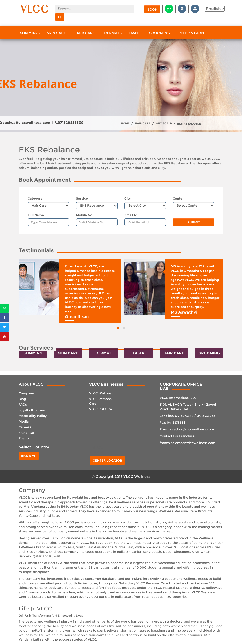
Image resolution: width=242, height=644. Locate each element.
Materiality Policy (33, 416)
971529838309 (69, 123)
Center (178, 198)
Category (35, 198)
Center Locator (107, 460)
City (128, 198)
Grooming (161, 33)
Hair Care (87, 33)
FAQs (23, 405)
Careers (25, 427)
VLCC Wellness (101, 393)
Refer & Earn (191, 33)
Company (26, 393)
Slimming (30, 33)
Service (82, 198)
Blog (22, 399)
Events (24, 438)
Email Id (131, 215)
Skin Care (58, 33)
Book (152, 9)
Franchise (26, 433)
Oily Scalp (164, 123)
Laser (136, 33)
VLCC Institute (101, 409)
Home (125, 123)
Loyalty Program (32, 410)
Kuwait (29, 456)
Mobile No (84, 215)
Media (24, 421)
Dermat (113, 33)
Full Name (36, 215)
